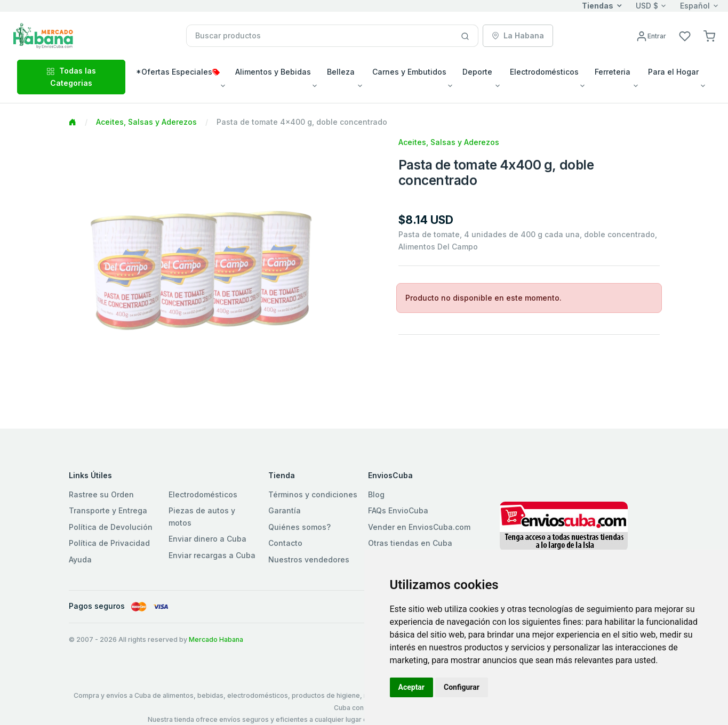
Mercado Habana (216, 639)
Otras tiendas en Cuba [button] (410, 543)
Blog (376, 494)
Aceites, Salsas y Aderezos (146, 122)
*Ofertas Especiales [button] (178, 72)
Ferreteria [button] (613, 72)
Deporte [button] (477, 72)
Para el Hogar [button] (673, 72)
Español (695, 6)
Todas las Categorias (71, 76)
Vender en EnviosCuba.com (419, 527)
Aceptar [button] (412, 687)
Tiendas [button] (598, 6)
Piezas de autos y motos (202, 516)
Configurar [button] (462, 687)
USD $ (647, 6)
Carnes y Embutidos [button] (409, 72)
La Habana (518, 35)
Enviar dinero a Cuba (207, 539)
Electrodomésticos (203, 494)
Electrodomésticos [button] (544, 72)
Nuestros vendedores (309, 559)
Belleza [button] (341, 72)
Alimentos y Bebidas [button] (273, 72)
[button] (709, 35)
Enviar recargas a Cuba (212, 555)
